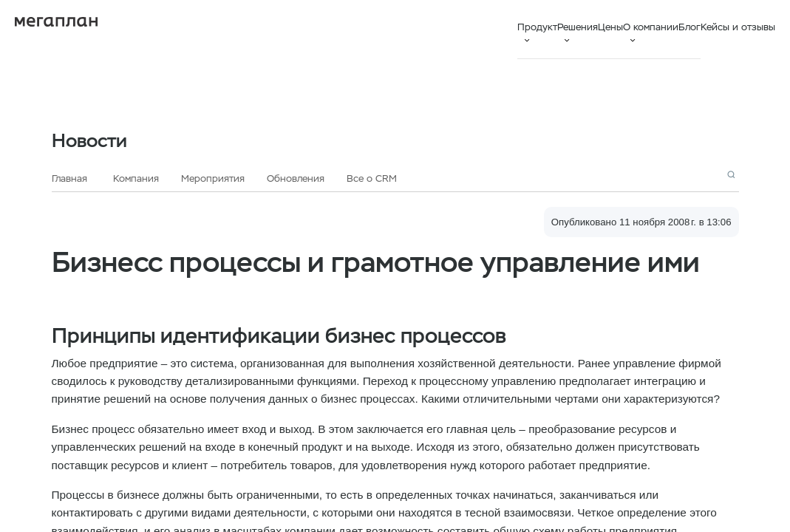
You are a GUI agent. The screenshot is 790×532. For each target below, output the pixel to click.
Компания (136, 178)
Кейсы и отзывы (738, 27)
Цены (610, 27)
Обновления (296, 178)
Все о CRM (372, 178)
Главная (69, 178)
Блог (689, 27)
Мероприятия (213, 178)
